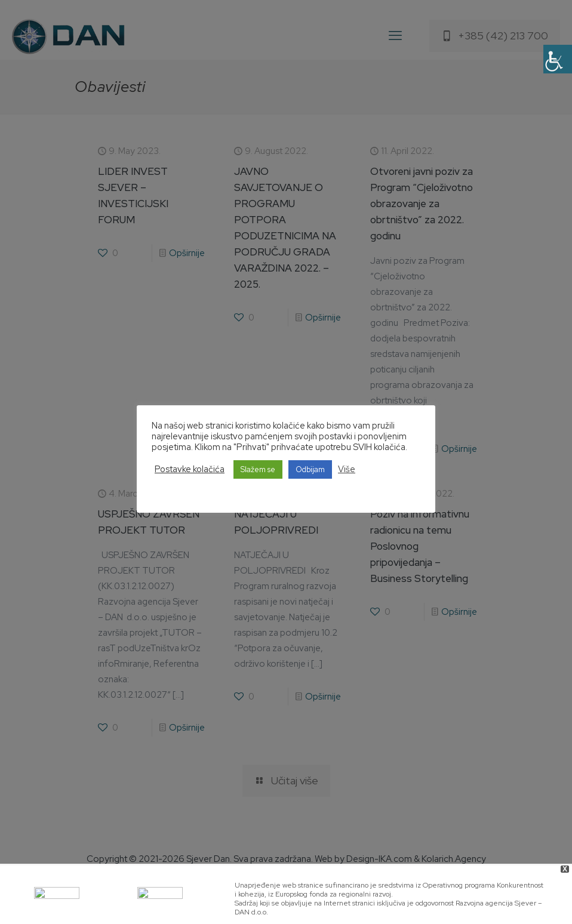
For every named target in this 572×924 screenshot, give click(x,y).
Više (347, 469)
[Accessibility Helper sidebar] (558, 59)
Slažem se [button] (258, 469)
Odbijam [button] (310, 469)
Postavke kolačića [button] (190, 469)
